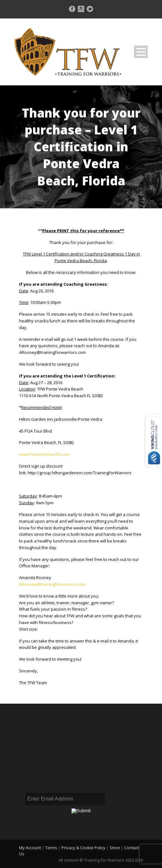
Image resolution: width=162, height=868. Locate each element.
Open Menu (141, 52)
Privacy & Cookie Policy (83, 848)
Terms (51, 848)
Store (115, 848)
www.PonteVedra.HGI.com (44, 454)
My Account (30, 848)
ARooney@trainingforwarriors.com (52, 584)
